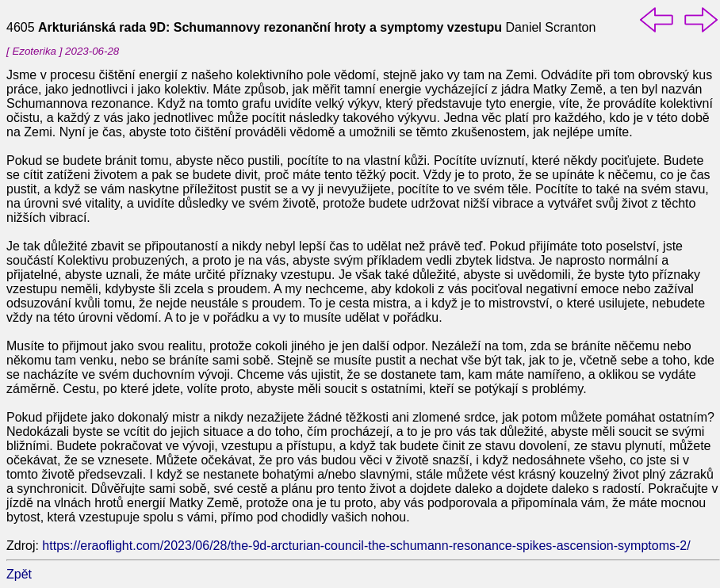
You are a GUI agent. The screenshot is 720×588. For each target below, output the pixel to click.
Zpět (19, 574)
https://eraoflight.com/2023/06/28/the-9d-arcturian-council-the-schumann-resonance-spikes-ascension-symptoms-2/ (366, 546)
